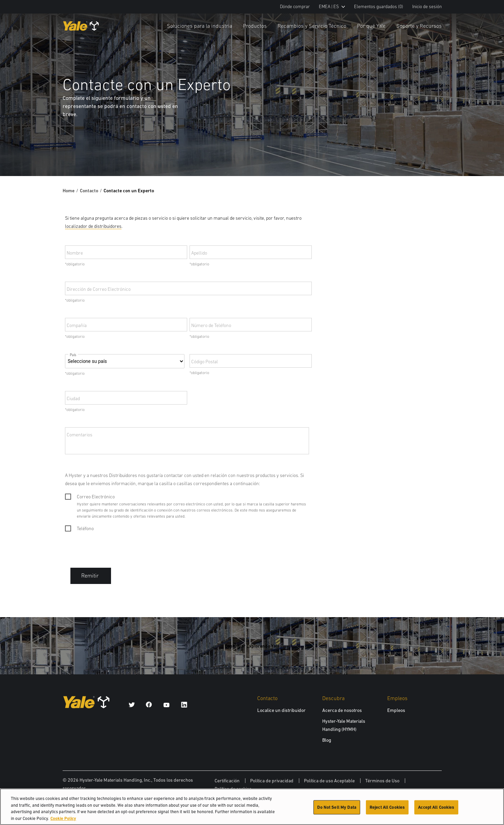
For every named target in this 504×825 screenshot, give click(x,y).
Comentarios (80, 435)
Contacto (89, 191)
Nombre (75, 253)
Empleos (396, 710)
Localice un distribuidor (281, 710)
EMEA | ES (332, 7)
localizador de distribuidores (93, 226)
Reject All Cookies (387, 809)
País (73, 355)
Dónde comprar (295, 7)
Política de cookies (233, 789)
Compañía (77, 325)
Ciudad (73, 398)
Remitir (91, 576)
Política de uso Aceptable (329, 781)
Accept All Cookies (436, 809)
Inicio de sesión (427, 7)
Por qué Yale (371, 26)
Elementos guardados (379, 7)
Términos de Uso (382, 781)
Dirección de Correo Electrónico (99, 289)
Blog (327, 740)
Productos (255, 26)
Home (69, 191)
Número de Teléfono (211, 325)
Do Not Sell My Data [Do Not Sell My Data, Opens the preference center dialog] (337, 809)
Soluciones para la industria (200, 26)
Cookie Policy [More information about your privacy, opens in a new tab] (63, 820)
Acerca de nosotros (342, 710)
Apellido (199, 253)
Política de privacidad (272, 781)
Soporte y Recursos (419, 26)
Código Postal (205, 362)
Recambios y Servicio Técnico (312, 26)
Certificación (227, 781)
